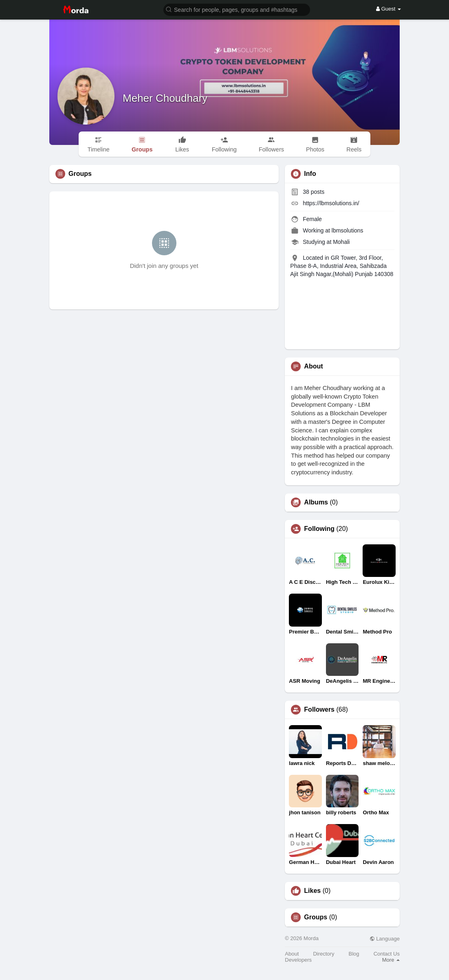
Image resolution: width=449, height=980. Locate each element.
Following (319, 529)
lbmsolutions (348, 230)
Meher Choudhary (165, 98)
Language (385, 939)
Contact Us (387, 954)
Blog (354, 954)
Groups (316, 917)
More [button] (391, 960)
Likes (312, 891)
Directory (324, 954)
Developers (298, 960)
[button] (237, 9)
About (292, 954)
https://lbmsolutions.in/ (331, 203)
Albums (316, 502)
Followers (319, 710)
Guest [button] (388, 9)
